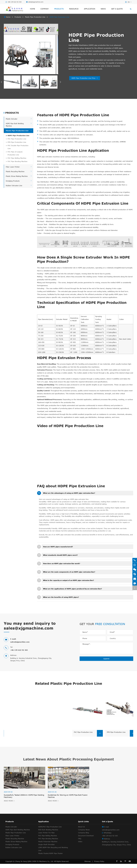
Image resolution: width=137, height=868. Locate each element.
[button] (1, 82)
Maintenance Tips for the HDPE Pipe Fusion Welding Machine (112, 796)
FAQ (80, 839)
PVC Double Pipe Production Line (18, 147)
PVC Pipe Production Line (17, 139)
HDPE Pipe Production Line (59, 17)
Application (90, 9)
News (103, 9)
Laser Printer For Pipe (46, 833)
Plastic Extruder (12, 119)
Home (32, 9)
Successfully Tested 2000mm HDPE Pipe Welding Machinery (24, 796)
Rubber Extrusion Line (14, 186)
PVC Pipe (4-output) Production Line (15, 153)
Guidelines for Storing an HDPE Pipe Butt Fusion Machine (68, 796)
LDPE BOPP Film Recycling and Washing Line (53, 849)
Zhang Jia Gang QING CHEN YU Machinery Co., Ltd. (35, 861)
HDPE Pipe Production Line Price (85, 78)
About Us (81, 827)
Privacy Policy (99, 861)
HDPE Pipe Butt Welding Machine (18, 830)
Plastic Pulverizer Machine (48, 842)
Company (45, 9)
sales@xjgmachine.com (36, 2)
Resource (74, 9)
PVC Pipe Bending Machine (17, 161)
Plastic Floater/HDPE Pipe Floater (51, 853)
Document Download (86, 836)
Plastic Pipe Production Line (35, 17)
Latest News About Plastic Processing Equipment (68, 759)
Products (59, 9)
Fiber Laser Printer (13, 167)
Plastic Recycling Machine (15, 172)
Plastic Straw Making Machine (17, 176)
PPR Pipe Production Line (17, 142)
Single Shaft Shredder (47, 845)
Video (80, 842)
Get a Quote (117, 9)
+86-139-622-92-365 (15, 2)
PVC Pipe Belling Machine (17, 158)
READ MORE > (9, 801)
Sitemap (87, 861)
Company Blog (84, 833)
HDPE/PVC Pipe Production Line (50, 827)
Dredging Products (13, 181)
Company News (84, 830)
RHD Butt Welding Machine (48, 830)
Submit (106, 659)
